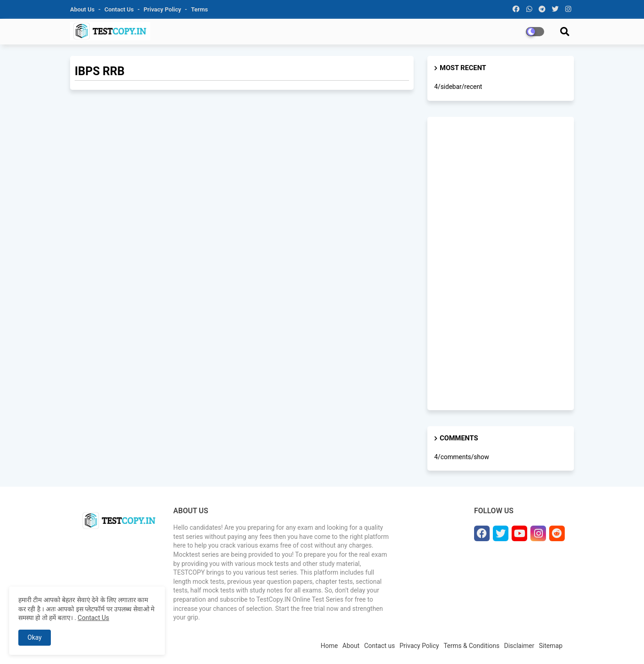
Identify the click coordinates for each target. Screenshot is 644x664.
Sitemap (551, 646)
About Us (83, 9)
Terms (199, 9)
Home (329, 646)
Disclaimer (519, 646)
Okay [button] (35, 637)
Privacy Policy (163, 9)
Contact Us (94, 618)
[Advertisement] (501, 263)
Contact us (120, 9)
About (351, 646)
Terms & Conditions (471, 646)
